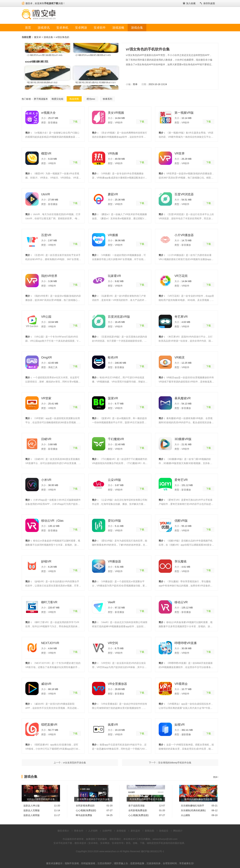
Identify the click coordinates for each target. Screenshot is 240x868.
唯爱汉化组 (57, 99)
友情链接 (121, 831)
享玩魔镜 (180, 561)
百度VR (46, 235)
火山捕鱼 (185, 815)
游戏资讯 (44, 28)
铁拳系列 (107, 99)
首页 (28, 28)
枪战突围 (74, 99)
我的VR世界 (49, 276)
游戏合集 (137, 28)
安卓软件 (100, 28)
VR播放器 (114, 561)
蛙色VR (113, 357)
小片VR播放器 (184, 235)
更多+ (216, 777)
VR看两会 (181, 684)
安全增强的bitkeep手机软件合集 (175, 763)
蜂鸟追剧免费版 (84, 815)
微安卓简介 (63, 831)
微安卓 (37, 37)
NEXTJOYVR (50, 643)
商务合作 (79, 831)
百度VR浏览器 (184, 194)
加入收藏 (191, 3)
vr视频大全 (48, 113)
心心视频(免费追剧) (86, 810)
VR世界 (180, 154)
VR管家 (46, 398)
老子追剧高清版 (136, 806)
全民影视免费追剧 (85, 806)
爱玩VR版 (114, 521)
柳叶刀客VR (49, 602)
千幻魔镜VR (116, 439)
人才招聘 (93, 831)
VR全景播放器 (117, 684)
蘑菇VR (113, 194)
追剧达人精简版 (31, 815)
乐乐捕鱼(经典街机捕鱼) (193, 810)
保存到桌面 (209, 3)
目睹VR (46, 439)
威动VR (46, 684)
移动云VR (181, 602)
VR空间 (113, 643)
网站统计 (178, 831)
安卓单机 (62, 28)
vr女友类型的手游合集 (74, 763)
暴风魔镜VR (183, 398)
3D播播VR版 (183, 439)
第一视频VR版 (184, 113)
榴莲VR (46, 154)
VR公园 (46, 317)
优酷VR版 (181, 521)
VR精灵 (180, 357)
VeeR (111, 602)
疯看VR (113, 725)
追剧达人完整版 (31, 810)
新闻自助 (149, 831)
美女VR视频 (116, 113)
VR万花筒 (181, 276)
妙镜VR (46, 561)
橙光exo (91, 99)
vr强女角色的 (62, 37)
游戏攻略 (118, 28)
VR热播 (113, 154)
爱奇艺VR (181, 480)
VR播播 (113, 235)
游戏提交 (164, 831)
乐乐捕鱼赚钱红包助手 (192, 806)
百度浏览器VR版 (119, 317)
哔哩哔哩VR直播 (186, 643)
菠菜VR (113, 398)
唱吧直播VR (49, 725)
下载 (75, 122)
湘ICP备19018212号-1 (152, 851)
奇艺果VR (181, 317)
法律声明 (107, 831)
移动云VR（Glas (52, 521)
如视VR (180, 725)
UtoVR (46, 194)
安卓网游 (81, 28)
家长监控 (135, 831)
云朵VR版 (114, 480)
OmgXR (46, 357)
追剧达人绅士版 (31, 806)
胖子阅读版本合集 (41, 100)
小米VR (46, 480)
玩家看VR (114, 276)
